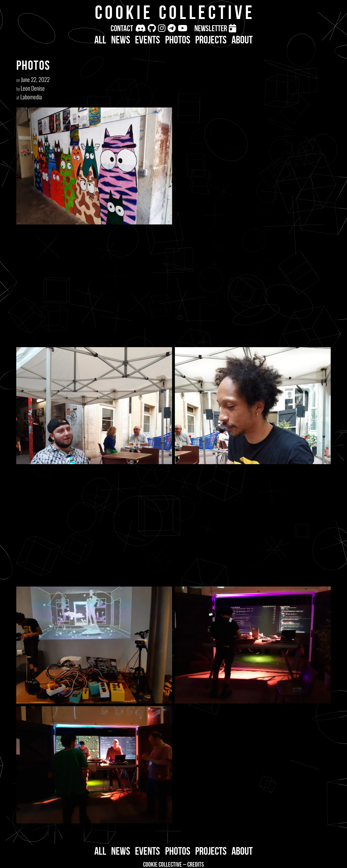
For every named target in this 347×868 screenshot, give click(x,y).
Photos (178, 40)
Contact (122, 28)
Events (147, 40)
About (242, 40)
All (100, 40)
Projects (211, 40)
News (121, 40)
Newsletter (211, 28)
